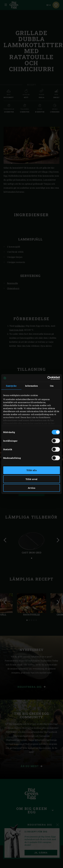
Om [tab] (52, 386)
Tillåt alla (31, 470)
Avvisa (31, 488)
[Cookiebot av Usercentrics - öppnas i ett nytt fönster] (47, 378)
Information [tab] (31, 386)
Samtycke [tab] (11, 386)
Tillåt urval (31, 479)
